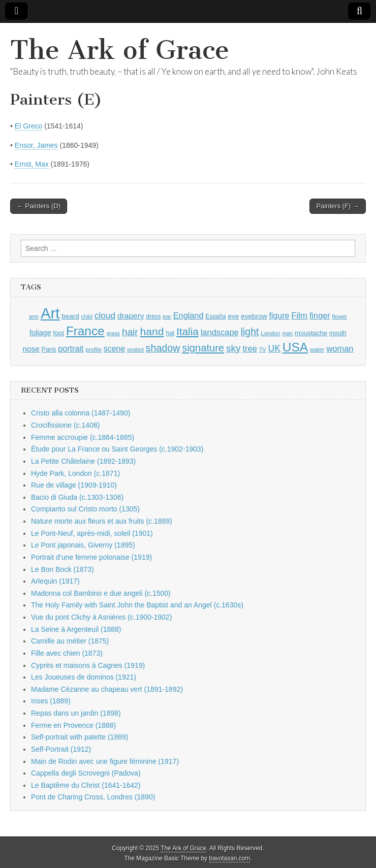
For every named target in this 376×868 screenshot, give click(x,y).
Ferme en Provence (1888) (73, 725)
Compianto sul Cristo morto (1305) (85, 509)
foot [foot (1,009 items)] (59, 333)
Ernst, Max (32, 164)
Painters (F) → (338, 206)
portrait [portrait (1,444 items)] (71, 348)
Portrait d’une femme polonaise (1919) (91, 557)
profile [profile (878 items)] (93, 349)
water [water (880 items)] (317, 349)
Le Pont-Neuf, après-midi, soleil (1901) (92, 533)
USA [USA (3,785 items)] (295, 347)
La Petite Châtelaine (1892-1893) (83, 461)
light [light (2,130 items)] (250, 332)
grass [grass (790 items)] (113, 333)
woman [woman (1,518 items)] (340, 348)
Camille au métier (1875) (70, 641)
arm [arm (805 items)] (34, 316)
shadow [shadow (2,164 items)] (163, 348)
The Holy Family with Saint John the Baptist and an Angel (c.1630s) (137, 605)
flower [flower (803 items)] (340, 316)
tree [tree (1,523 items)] (249, 348)
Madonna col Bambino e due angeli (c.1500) (101, 593)
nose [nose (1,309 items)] (31, 349)
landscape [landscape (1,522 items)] (220, 332)
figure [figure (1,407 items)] (279, 316)
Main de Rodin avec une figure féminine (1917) (105, 761)
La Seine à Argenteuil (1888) (76, 629)
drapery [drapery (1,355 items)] (131, 316)
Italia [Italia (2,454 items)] (187, 331)
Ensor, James (36, 145)
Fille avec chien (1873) (67, 653)
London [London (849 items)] (270, 333)
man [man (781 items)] (287, 333)
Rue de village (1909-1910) (74, 485)
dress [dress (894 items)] (153, 316)
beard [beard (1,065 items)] (70, 316)
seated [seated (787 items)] (135, 349)
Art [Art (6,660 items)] (50, 313)
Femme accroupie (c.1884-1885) (83, 437)
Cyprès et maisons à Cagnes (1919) (88, 665)
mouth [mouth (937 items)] (338, 333)
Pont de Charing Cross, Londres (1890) (93, 797)
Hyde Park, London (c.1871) (75, 473)
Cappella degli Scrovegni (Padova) (86, 773)
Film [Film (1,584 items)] (299, 316)
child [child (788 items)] (87, 316)
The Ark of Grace (120, 50)
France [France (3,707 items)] (85, 331)
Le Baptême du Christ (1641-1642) (86, 785)
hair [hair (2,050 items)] (130, 332)
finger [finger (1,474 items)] (320, 315)
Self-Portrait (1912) (61, 749)
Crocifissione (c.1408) (65, 425)
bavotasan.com (230, 858)
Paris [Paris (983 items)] (49, 349)
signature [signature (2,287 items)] (203, 348)
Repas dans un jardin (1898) (76, 713)
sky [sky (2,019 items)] (233, 348)
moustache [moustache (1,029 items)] (311, 333)
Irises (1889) (51, 701)
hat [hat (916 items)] (170, 333)
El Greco (28, 126)
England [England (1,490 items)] (189, 315)
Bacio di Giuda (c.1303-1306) (77, 497)
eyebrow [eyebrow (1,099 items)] (254, 316)
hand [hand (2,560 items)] (152, 331)
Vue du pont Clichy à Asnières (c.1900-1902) (101, 617)
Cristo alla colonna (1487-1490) (81, 413)
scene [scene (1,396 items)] (114, 349)
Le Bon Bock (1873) (62, 569)
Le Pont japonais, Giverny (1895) (83, 545)
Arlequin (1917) (55, 581)
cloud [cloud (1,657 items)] (105, 315)
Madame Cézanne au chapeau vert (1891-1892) (107, 689)
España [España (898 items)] (215, 316)
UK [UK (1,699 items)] (274, 348)
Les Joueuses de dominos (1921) (84, 677)
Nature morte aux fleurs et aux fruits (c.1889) (102, 521)
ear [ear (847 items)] (167, 316)
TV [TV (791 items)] (263, 349)
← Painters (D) (39, 206)
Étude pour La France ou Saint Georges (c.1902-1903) (117, 449)
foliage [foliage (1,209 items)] (40, 333)
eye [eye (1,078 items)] (233, 316)
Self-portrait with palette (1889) (80, 737)
